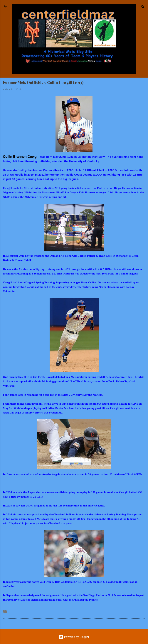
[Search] (143, 8)
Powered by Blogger (74, 637)
